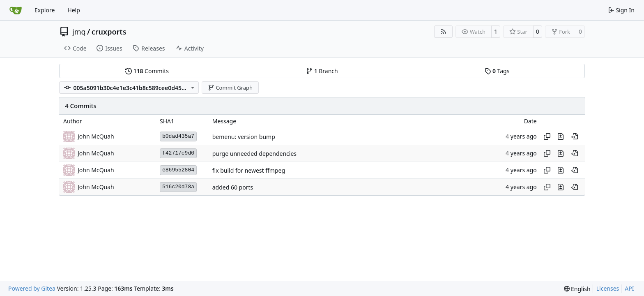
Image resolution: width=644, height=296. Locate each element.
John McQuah (96, 136)
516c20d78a (178, 187)
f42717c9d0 (178, 153)
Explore (45, 10)
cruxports (109, 32)
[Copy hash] (547, 136)
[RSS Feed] (444, 32)
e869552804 (178, 170)
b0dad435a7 (178, 136)
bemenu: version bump (244, 137)
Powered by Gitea (32, 288)
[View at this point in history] (575, 136)
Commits (147, 71)
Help (74, 10)
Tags (497, 71)
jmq (79, 32)
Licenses (608, 288)
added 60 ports (233, 187)
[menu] (577, 289)
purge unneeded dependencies (254, 154)
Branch (322, 71)
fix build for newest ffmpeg (249, 170)
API (629, 288)
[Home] (16, 10)
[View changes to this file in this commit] (561, 136)
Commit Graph (230, 88)
